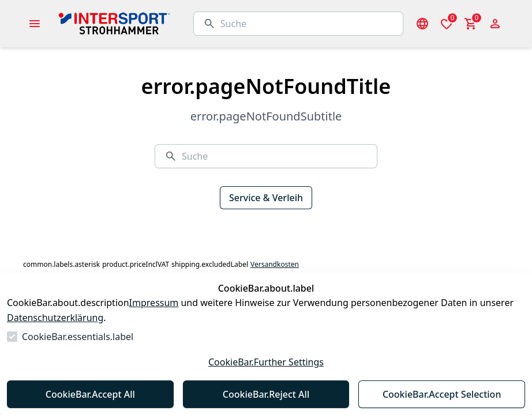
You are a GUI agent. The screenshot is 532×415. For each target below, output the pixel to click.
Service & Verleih (266, 198)
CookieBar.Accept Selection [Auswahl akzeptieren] (442, 394)
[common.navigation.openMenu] (35, 24)
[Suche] (307, 24)
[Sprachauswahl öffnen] (422, 24)
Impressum (154, 303)
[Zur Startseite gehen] (143, 24)
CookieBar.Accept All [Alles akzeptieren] (90, 394)
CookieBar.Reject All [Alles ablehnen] (266, 394)
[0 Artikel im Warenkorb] (471, 24)
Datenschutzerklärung (55, 318)
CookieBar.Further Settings (266, 362)
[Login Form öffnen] (495, 24)
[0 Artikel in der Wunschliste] (447, 24)
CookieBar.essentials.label (78, 337)
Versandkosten (275, 265)
